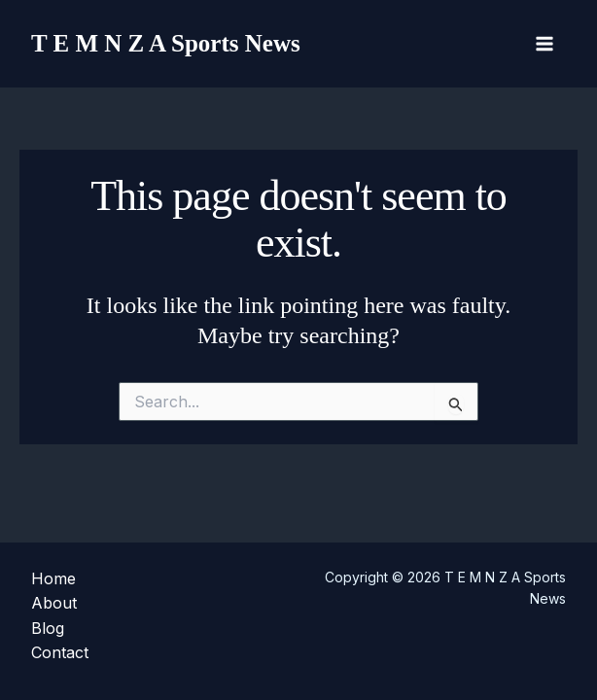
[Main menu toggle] (544, 44)
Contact (60, 652)
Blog (48, 628)
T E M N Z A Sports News (166, 43)
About (54, 603)
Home (53, 578)
